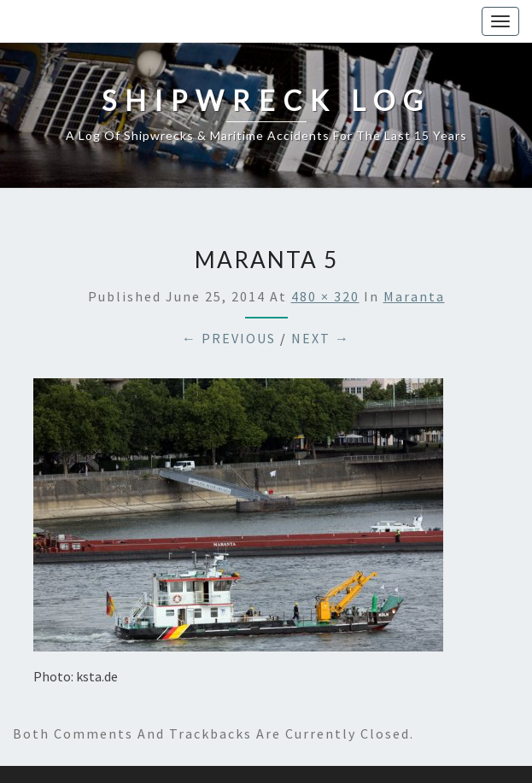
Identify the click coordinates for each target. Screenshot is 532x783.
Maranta (414, 296)
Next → (321, 338)
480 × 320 (325, 296)
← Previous (229, 338)
